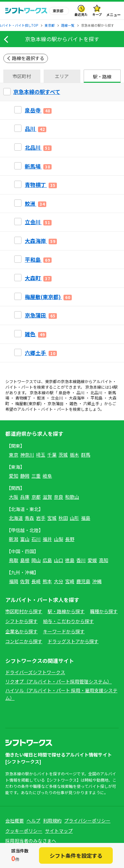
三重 (36, 476)
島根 (25, 560)
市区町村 (22, 76)
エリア (62, 76)
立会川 (57, 398)
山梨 (59, 539)
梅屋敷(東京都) (28, 403)
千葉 (52, 455)
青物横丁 (23, 398)
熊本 (47, 581)
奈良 (59, 497)
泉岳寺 (64, 392)
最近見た (81, 14)
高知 (103, 560)
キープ (97, 14)
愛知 (14, 476)
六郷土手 (91, 403)
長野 (70, 539)
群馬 (86, 455)
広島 (47, 560)
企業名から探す (21, 631)
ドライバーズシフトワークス (35, 672)
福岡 (14, 581)
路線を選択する (28, 58)
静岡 (25, 476)
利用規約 (52, 821)
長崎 (36, 581)
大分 (59, 581)
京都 (36, 497)
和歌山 (72, 497)
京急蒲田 (56, 403)
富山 (25, 539)
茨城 (63, 455)
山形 (74, 518)
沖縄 (97, 581)
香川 (81, 560)
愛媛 (92, 560)
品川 (80, 392)
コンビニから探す (24, 641)
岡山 (36, 560)
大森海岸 (77, 398)
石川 (36, 539)
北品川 (96, 392)
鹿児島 (83, 581)
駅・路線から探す (66, 611)
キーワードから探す (64, 631)
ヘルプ (33, 821)
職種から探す (104, 611)
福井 (47, 539)
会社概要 (15, 821)
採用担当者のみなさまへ (31, 841)
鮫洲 (41, 398)
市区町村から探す (24, 611)
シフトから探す (21, 621)
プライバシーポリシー (87, 821)
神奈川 (27, 455)
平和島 (97, 398)
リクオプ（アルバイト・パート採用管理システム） (59, 681)
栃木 (74, 455)
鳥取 (14, 560)
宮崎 (70, 581)
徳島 (70, 560)
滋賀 (47, 497)
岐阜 (47, 476)
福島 (86, 518)
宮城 (52, 518)
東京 (14, 455)
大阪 (14, 497)
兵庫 (25, 497)
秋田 (63, 518)
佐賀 (25, 581)
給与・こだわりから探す (68, 621)
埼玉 (41, 455)
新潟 (14, 539)
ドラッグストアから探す (73, 641)
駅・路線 (102, 76)
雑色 (73, 403)
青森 (29, 518)
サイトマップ (59, 831)
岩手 (41, 518)
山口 (59, 560)
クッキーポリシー (24, 831)
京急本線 (69, 381)
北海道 (16, 518)
